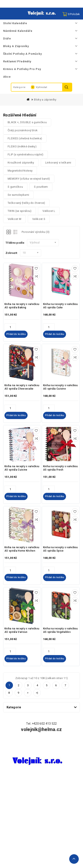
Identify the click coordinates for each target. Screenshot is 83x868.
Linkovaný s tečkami (58, 163)
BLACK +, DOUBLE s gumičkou (27, 122)
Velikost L (49, 211)
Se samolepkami (18, 195)
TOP (74, 859)
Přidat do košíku (16, 334)
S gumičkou (15, 187)
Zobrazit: (12, 253)
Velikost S (39, 219)
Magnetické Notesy (20, 171)
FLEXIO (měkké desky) (22, 146)
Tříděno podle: (15, 243)
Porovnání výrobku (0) (36, 232)
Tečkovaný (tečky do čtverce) (26, 203)
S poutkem (41, 187)
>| (37, 693)
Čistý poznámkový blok (23, 130)
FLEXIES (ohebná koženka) (25, 138)
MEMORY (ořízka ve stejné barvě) (29, 179)
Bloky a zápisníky (45, 100)
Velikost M (14, 219)
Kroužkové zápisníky (21, 163)
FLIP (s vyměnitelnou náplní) (25, 154)
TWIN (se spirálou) (20, 211)
